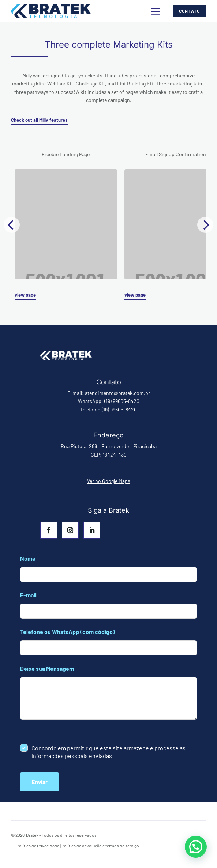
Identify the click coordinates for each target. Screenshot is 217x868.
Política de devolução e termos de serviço (100, 846)
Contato (189, 11)
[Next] (205, 225)
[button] (196, 847)
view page (25, 295)
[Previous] (12, 225)
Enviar (40, 782)
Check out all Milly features (39, 120)
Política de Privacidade (38, 846)
